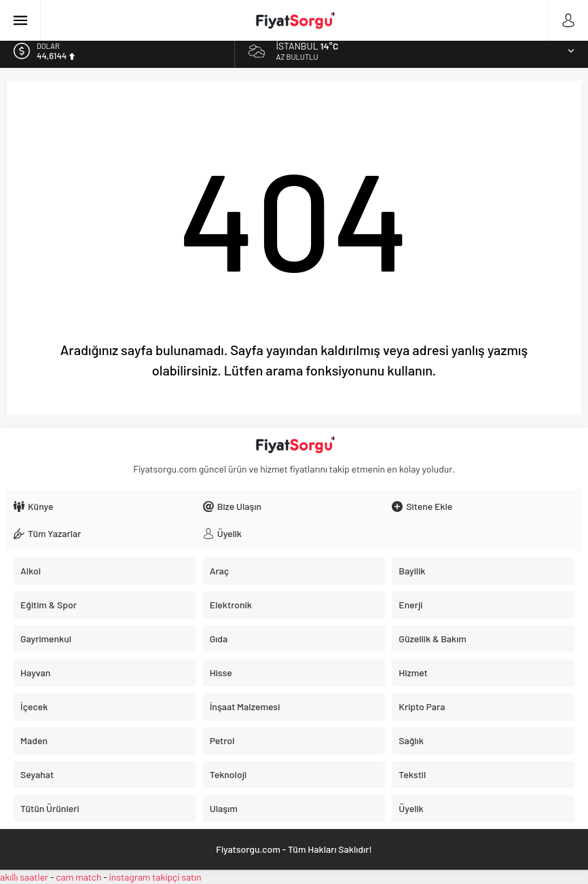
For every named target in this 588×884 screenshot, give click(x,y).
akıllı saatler (24, 877)
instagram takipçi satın (155, 877)
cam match (78, 877)
